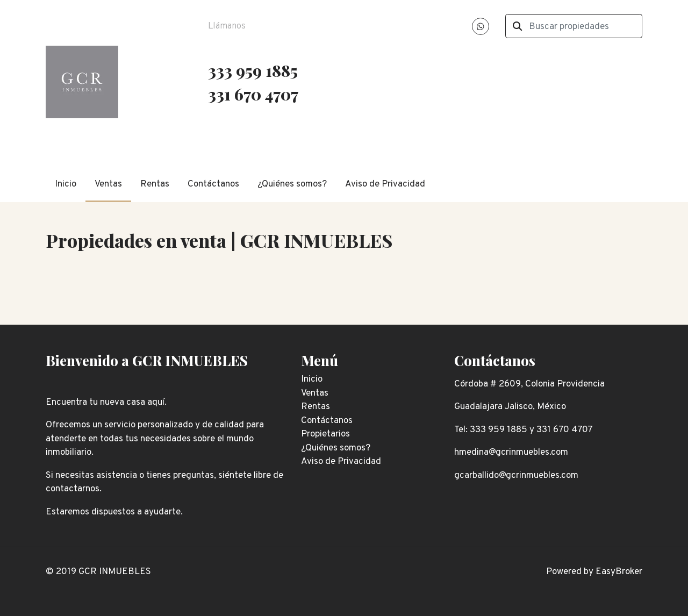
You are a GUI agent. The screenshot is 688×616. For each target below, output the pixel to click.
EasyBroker (619, 572)
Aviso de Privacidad (385, 184)
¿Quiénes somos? (292, 184)
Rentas (155, 184)
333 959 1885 (253, 70)
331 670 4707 (255, 94)
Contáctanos (213, 184)
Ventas (108, 184)
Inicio (66, 184)
